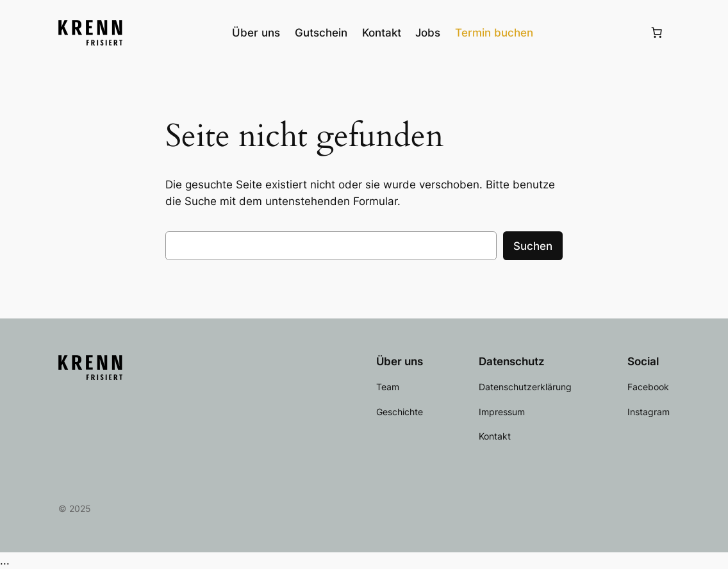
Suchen (533, 246)
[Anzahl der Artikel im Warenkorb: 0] (656, 33)
